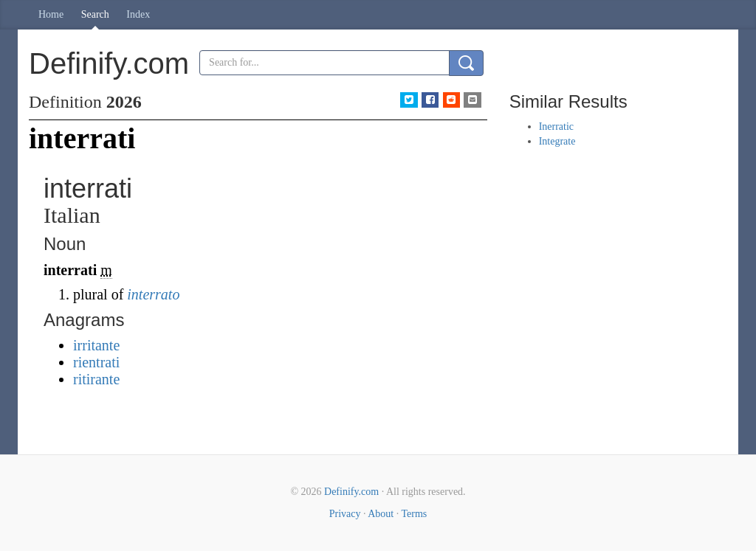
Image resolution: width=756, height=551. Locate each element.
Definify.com (351, 492)
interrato (153, 294)
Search (95, 14)
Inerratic (556, 127)
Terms (414, 514)
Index (138, 14)
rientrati (96, 362)
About (381, 514)
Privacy (345, 514)
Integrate (557, 141)
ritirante (96, 379)
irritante (96, 345)
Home (51, 14)
